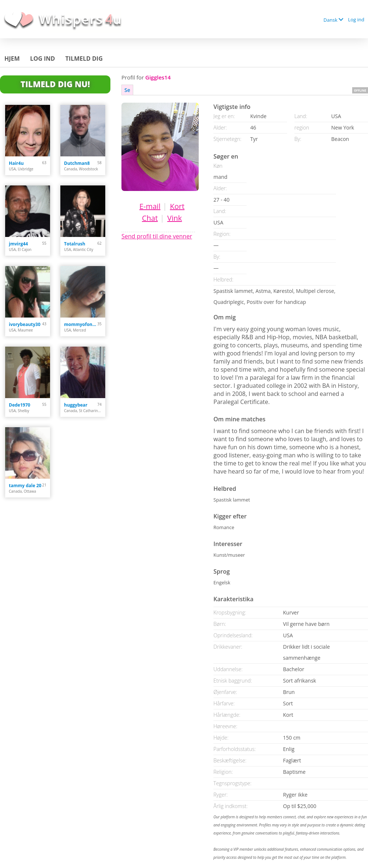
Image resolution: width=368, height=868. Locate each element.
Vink (175, 218)
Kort (177, 206)
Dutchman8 (77, 163)
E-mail (150, 206)
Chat (150, 218)
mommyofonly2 (81, 324)
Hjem (12, 59)
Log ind (356, 20)
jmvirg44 (18, 244)
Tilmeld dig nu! (55, 84)
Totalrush (75, 244)
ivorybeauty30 (25, 324)
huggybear (76, 405)
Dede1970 (20, 405)
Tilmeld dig (84, 59)
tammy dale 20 (25, 486)
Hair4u (16, 163)
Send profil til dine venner (157, 236)
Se (127, 90)
